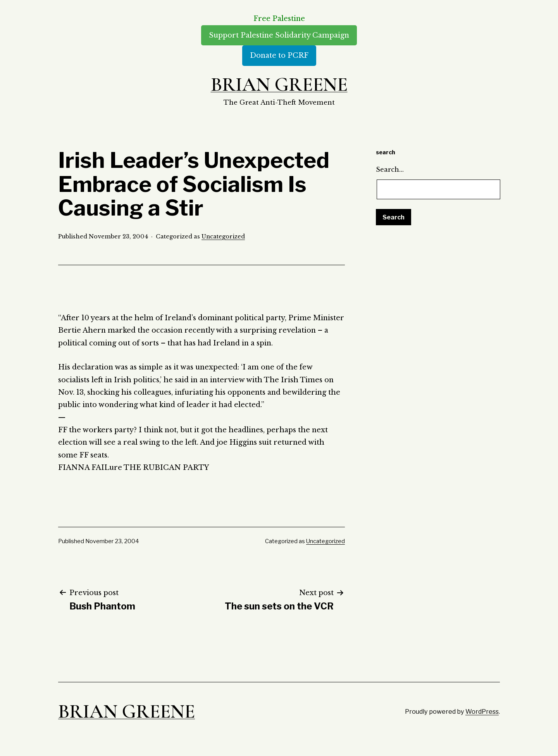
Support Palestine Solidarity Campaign (279, 35)
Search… (390, 169)
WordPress (482, 711)
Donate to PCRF (279, 55)
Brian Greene (279, 85)
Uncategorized (223, 236)
